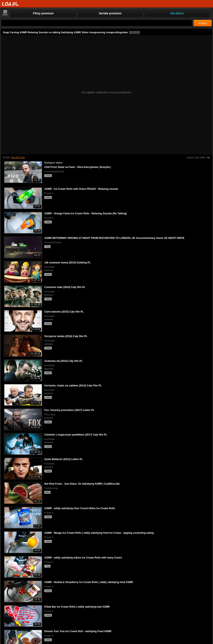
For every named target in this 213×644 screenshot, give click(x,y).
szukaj (203, 23)
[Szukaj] (97, 23)
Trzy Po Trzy (18, 158)
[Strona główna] (10, 4)
